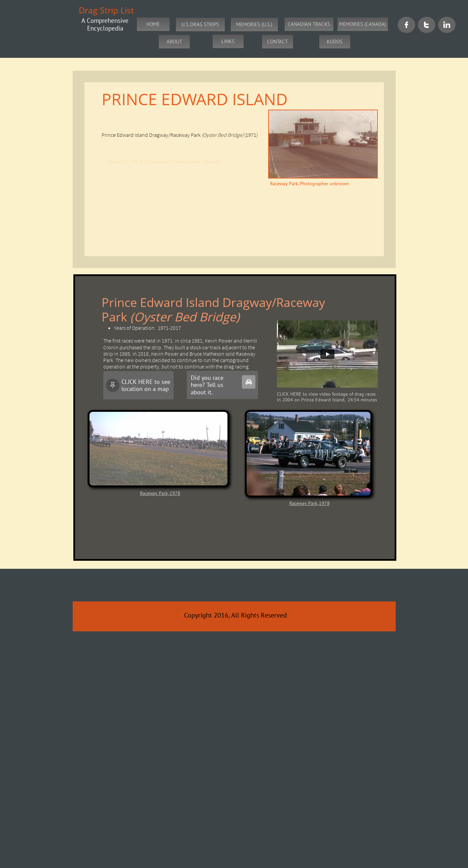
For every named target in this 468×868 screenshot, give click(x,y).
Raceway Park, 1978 (160, 493)
